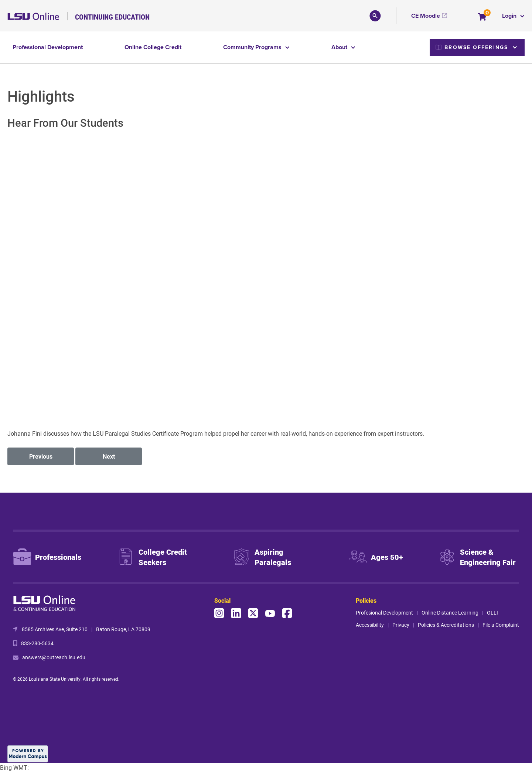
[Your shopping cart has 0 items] (483, 18)
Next (109, 456)
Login (510, 16)
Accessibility (370, 625)
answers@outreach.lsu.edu (54, 657)
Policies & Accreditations (446, 625)
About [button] (340, 47)
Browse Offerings (472, 47)
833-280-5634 (37, 643)
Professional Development (48, 47)
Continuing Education (112, 17)
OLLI (492, 613)
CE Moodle (426, 16)
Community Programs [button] (253, 47)
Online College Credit (153, 47)
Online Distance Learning (450, 613)
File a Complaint (501, 625)
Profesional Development (384, 613)
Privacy (401, 625)
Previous (41, 456)
